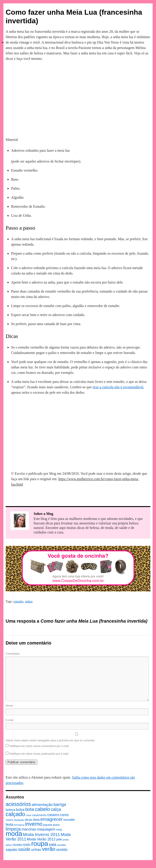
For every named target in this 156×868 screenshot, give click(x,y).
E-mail (9, 720)
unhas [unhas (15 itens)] (36, 849)
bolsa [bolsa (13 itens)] (20, 810)
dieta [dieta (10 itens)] (36, 820)
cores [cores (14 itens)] (64, 815)
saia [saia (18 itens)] (52, 845)
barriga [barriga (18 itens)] (60, 805)
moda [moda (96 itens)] (14, 834)
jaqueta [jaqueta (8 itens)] (48, 825)
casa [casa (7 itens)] (28, 815)
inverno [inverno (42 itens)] (34, 824)
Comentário (13, 654)
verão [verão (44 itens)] (48, 849)
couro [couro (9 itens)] (9, 820)
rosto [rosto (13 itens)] (27, 845)
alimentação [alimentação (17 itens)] (42, 805)
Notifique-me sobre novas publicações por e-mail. (39, 754)
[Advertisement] (78, 98)
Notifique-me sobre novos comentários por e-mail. (39, 746)
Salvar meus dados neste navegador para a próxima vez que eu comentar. (50, 740)
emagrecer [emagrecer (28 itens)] (52, 819)
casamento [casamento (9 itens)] (39, 815)
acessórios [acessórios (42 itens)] (18, 804)
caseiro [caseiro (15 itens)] (53, 815)
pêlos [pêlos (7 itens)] (9, 845)
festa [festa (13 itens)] (9, 825)
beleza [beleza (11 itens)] (10, 810)
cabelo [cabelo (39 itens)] (42, 809)
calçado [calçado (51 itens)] (15, 814)
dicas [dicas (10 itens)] (28, 820)
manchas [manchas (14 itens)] (29, 829)
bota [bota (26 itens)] (29, 809)
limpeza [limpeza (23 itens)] (13, 829)
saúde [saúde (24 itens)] (24, 849)
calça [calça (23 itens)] (56, 809)
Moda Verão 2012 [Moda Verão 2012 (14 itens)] (41, 839)
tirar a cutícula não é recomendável (118, 387)
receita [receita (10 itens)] (17, 845)
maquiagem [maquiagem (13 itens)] (46, 829)
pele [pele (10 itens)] (59, 839)
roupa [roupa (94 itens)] (40, 844)
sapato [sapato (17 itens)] (12, 849)
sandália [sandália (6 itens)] (61, 845)
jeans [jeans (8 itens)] (56, 825)
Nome (9, 706)
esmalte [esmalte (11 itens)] (69, 820)
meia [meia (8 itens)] (59, 830)
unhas (29, 601)
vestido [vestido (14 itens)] (62, 849)
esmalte (19, 601)
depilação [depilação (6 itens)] (19, 820)
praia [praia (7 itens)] (66, 840)
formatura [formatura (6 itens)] (19, 825)
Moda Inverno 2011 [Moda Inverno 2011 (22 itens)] (42, 834)
